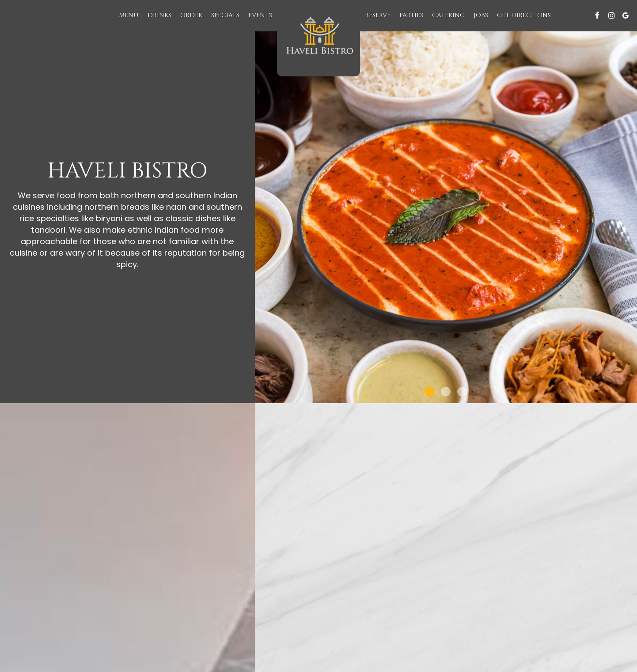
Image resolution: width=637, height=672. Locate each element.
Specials (225, 15)
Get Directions (524, 15)
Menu (129, 15)
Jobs (481, 15)
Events (260, 15)
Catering (448, 15)
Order (191, 15)
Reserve (378, 15)
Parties (411, 15)
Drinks (159, 15)
